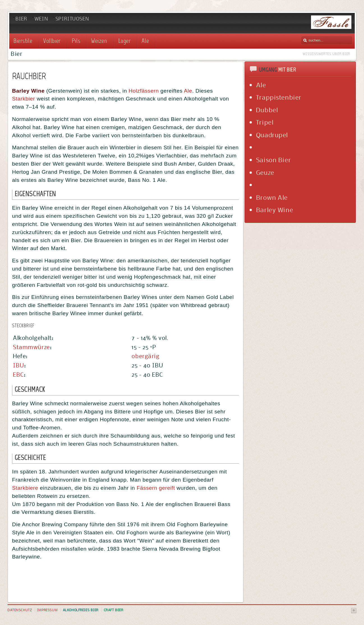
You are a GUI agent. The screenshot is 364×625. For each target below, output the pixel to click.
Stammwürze (31, 347)
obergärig (145, 356)
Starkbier (24, 99)
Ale (188, 91)
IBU (19, 365)
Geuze (265, 172)
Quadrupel (272, 135)
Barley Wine (275, 210)
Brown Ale (272, 197)
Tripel (265, 122)
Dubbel (267, 110)
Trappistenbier (279, 97)
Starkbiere (25, 488)
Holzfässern (144, 91)
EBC (18, 375)
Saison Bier (273, 160)
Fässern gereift (156, 488)
